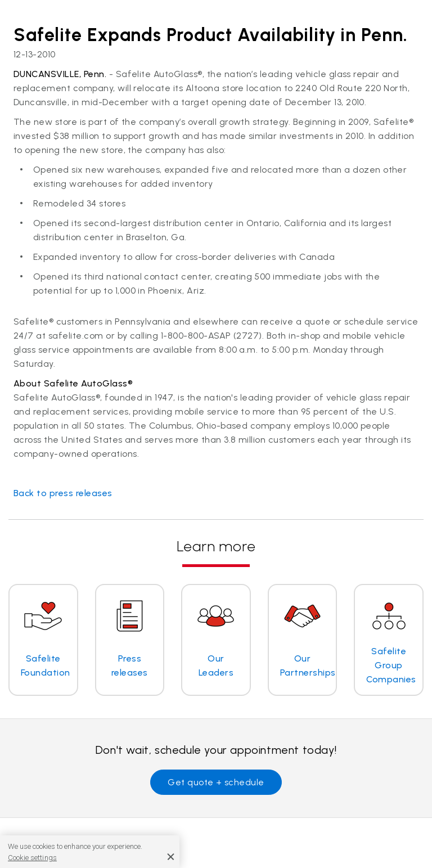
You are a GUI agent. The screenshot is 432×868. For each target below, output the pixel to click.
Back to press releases (63, 493)
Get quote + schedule (216, 782)
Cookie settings (32, 858)
